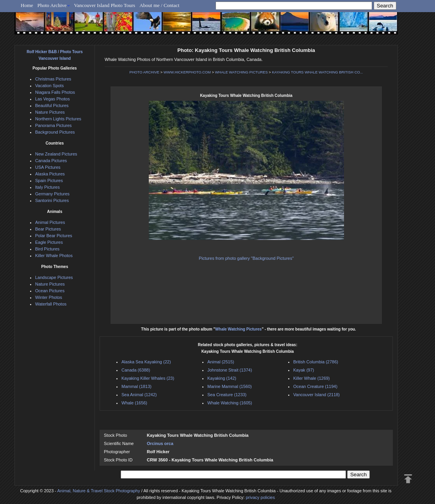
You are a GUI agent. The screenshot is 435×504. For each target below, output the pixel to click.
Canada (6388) (136, 370)
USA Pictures (48, 167)
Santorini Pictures (52, 200)
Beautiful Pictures (52, 105)
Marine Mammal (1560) (230, 386)
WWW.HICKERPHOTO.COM (187, 72)
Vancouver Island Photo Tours (105, 5)
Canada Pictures (51, 161)
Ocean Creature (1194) (315, 386)
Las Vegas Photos (53, 99)
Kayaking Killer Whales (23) (148, 378)
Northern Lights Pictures (58, 119)
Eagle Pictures (49, 242)
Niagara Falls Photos (55, 92)
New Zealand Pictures (56, 154)
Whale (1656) (134, 403)
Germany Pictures (52, 194)
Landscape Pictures (54, 277)
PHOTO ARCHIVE (145, 72)
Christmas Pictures (53, 79)
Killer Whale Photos (54, 256)
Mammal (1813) (136, 386)
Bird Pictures (47, 249)
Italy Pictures (47, 187)
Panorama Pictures (53, 125)
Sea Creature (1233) (227, 395)
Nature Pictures (50, 112)
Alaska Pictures (50, 174)
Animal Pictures (50, 222)
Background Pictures (55, 132)
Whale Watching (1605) (230, 403)
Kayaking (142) (222, 378)
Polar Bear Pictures (54, 236)
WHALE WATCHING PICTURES (241, 72)
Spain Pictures (49, 181)
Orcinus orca (160, 443)
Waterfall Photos (51, 304)
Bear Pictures (48, 229)
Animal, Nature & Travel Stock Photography (98, 491)
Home (27, 5)
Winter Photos (49, 297)
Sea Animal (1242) (139, 395)
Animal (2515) (221, 362)
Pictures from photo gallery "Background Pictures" (246, 258)
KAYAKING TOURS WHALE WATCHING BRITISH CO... (317, 72)
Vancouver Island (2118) (316, 395)
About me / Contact (159, 5)
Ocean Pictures (50, 291)
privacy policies (260, 497)
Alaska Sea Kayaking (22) (146, 362)
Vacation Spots (49, 86)
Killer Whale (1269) (312, 378)
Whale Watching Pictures (238, 329)
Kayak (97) (304, 370)
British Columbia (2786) (316, 362)
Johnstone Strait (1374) (230, 370)
